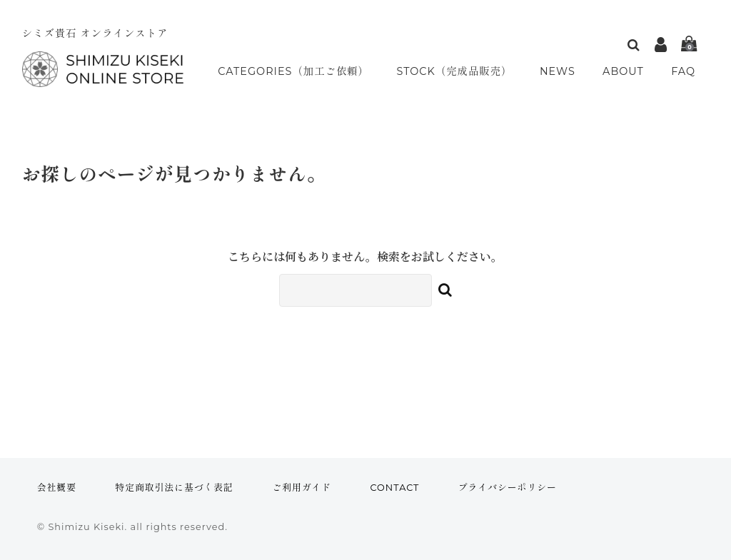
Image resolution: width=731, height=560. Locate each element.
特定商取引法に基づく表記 (174, 488)
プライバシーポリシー (508, 488)
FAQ (685, 72)
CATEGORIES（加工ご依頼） (294, 72)
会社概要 (57, 488)
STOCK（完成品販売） (459, 72)
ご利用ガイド (302, 488)
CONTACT (394, 488)
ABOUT (626, 72)
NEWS (562, 72)
